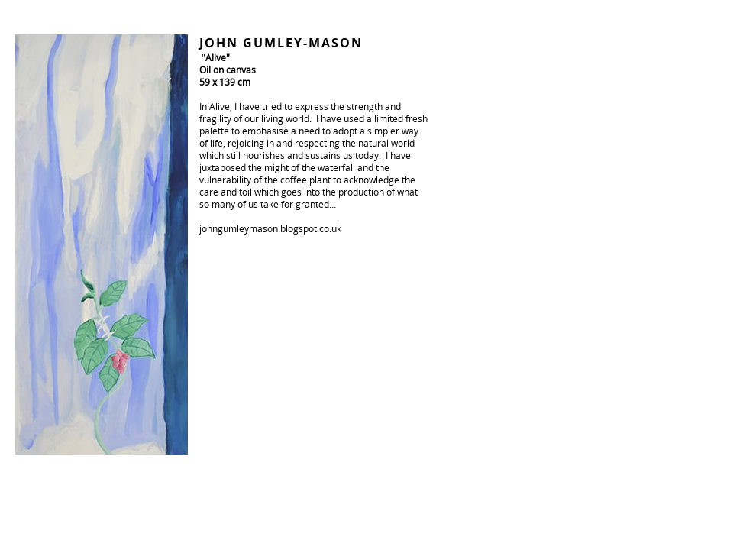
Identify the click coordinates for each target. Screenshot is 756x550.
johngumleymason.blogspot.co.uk (270, 228)
